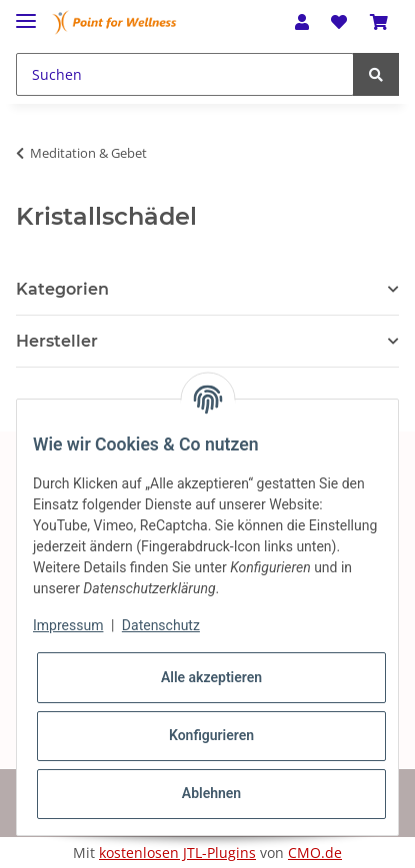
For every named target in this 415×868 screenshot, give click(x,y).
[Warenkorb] (379, 22)
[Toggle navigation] (26, 12)
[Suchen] (185, 74)
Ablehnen (211, 793)
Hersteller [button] (57, 341)
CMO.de (315, 853)
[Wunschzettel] (339, 22)
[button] (302, 22)
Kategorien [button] (62, 289)
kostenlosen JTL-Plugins (177, 853)
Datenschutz (161, 625)
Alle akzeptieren (211, 677)
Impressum (68, 625)
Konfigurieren (211, 735)
